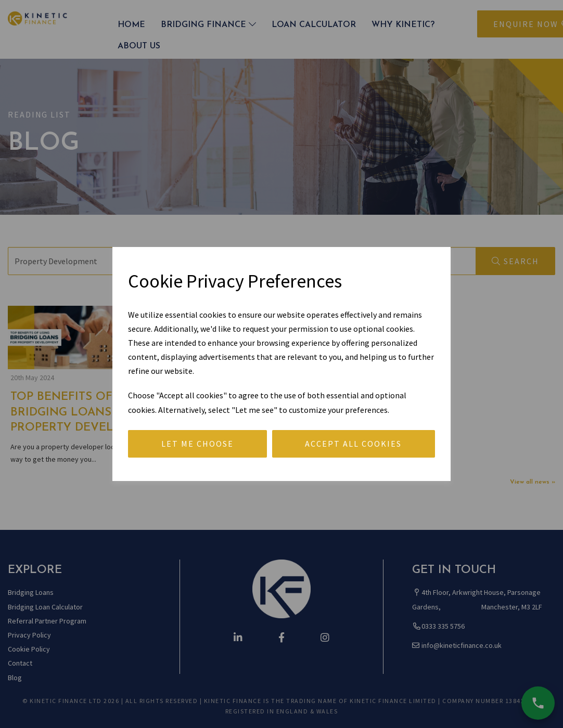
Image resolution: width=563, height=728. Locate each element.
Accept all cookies (353, 444)
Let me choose (197, 444)
